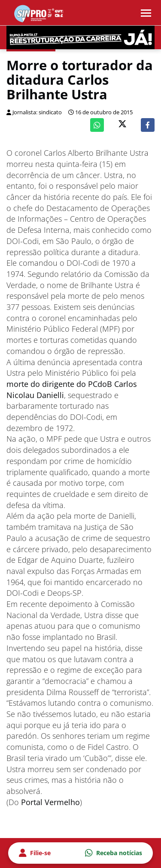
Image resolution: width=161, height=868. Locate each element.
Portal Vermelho (50, 802)
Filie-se (35, 853)
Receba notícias (114, 853)
